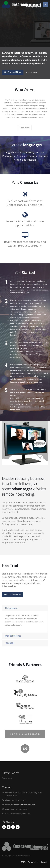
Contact (44, 862)
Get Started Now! (13, 72)
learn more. (33, 72)
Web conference (13, 636)
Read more (25, 128)
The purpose (11, 608)
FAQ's (23, 862)
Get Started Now (13, 594)
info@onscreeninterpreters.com (23, 805)
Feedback (9, 643)
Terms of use (33, 862)
